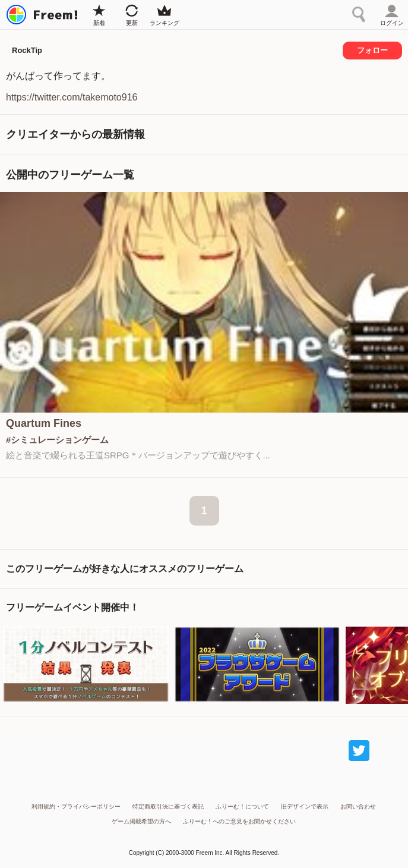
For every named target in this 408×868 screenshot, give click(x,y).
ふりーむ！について (242, 806)
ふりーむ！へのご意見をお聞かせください (239, 821)
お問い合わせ (358, 806)
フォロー (372, 50)
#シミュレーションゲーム (57, 440)
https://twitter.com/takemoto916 (72, 97)
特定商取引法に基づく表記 (168, 806)
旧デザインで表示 (305, 806)
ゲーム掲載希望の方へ (141, 821)
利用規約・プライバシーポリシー (76, 806)
